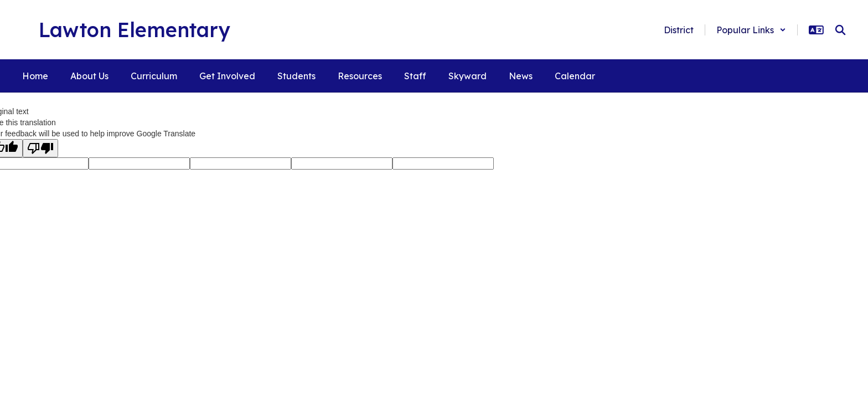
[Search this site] (840, 30)
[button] (751, 30)
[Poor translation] (40, 148)
